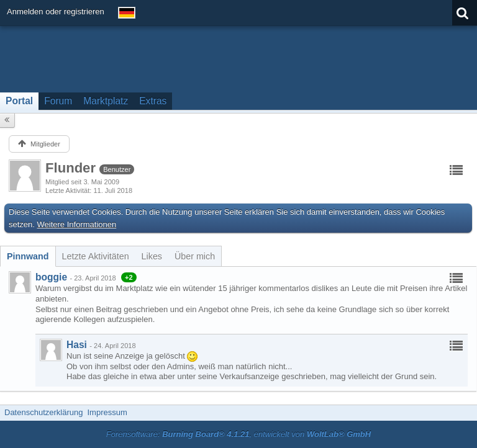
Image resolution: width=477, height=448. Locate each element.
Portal (19, 101)
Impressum (107, 412)
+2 (129, 277)
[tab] (28, 256)
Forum (58, 101)
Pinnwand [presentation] (28, 256)
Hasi (77, 345)
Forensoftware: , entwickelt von (238, 434)
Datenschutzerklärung (43, 412)
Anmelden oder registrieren (56, 11)
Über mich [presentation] (195, 256)
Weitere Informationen (77, 224)
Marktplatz (106, 101)
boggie (51, 277)
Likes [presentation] (152, 256)
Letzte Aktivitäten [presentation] (96, 256)
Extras (153, 101)
